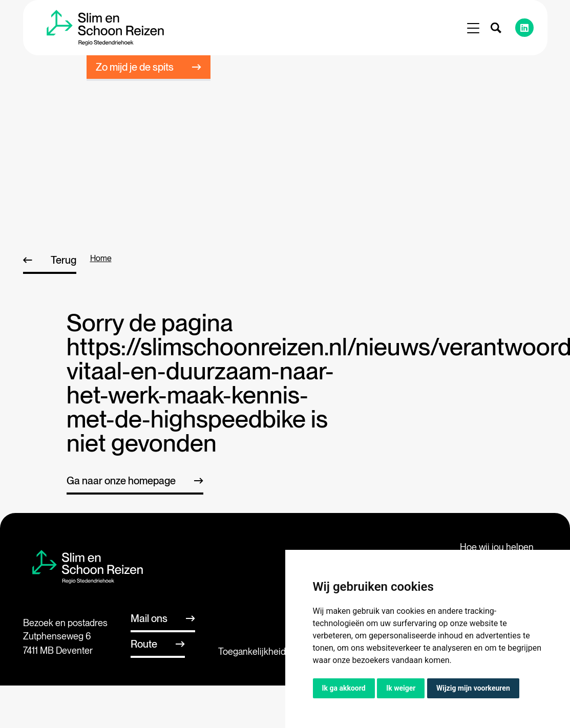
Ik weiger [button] (401, 688)
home (101, 258)
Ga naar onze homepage (121, 481)
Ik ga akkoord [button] (344, 688)
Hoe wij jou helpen (497, 547)
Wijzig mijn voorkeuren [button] (473, 688)
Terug (64, 260)
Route (144, 644)
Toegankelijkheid (252, 651)
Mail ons (149, 618)
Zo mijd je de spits (135, 67)
